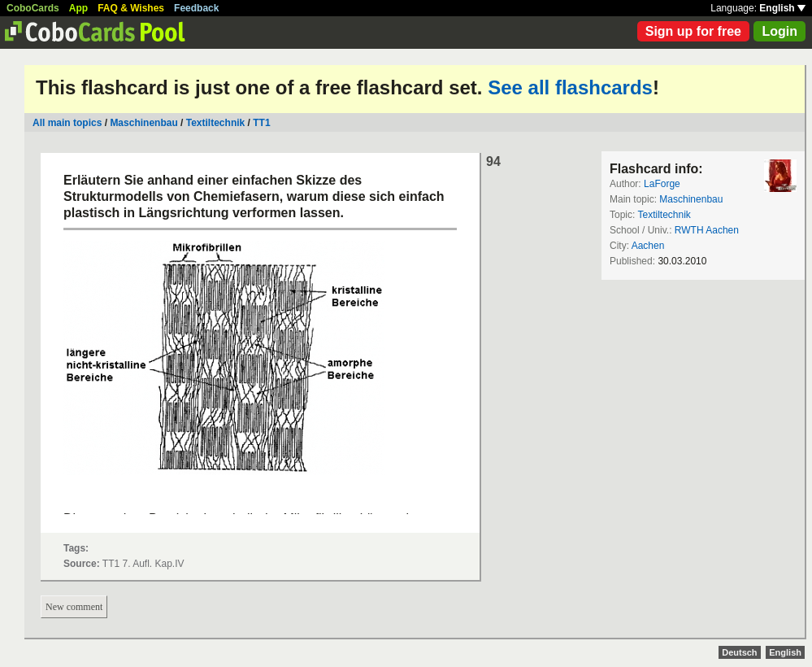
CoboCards (33, 8)
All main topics (67, 123)
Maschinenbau (143, 123)
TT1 (261, 123)
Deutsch (739, 652)
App (78, 8)
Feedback (196, 8)
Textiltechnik (217, 123)
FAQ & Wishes (131, 8)
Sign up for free (693, 31)
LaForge (662, 184)
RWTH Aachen (707, 230)
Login (779, 31)
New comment (74, 607)
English (782, 8)
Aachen (648, 246)
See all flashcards (570, 87)
